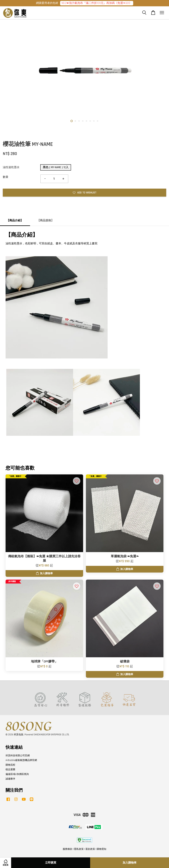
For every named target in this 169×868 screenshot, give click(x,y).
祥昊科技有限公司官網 (18, 756)
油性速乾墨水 (11, 167)
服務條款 (68, 849)
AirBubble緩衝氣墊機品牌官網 (21, 760)
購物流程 (10, 765)
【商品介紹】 (15, 220)
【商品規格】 (45, 220)
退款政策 (90, 849)
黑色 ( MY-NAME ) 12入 (56, 167)
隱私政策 (79, 849)
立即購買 (51, 863)
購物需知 (101, 849)
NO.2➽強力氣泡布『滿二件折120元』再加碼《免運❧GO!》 (97, 3)
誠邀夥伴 (10, 779)
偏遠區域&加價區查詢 (17, 774)
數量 (6, 177)
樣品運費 (10, 770)
